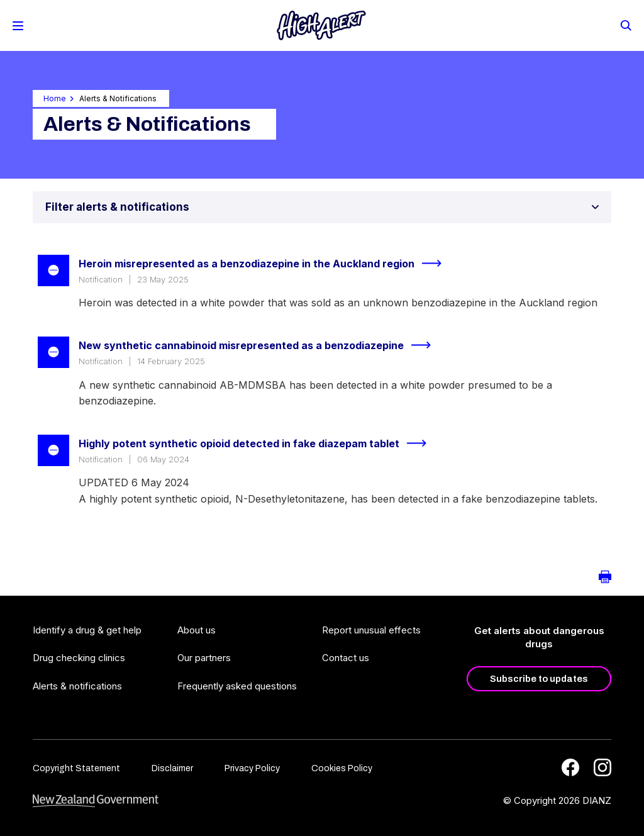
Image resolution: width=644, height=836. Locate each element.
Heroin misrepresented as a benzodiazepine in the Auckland (265, 264)
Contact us (346, 658)
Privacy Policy (252, 768)
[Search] (625, 25)
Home (55, 98)
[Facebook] (570, 767)
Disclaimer (172, 768)
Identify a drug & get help (87, 630)
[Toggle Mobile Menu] (18, 26)
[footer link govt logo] (96, 801)
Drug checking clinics (79, 658)
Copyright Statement (76, 768)
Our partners (204, 658)
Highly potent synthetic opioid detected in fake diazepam (258, 443)
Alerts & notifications (77, 686)
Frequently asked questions (237, 686)
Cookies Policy (342, 768)
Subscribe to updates (539, 679)
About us (197, 630)
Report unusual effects (371, 630)
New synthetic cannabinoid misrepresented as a (260, 345)
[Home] (321, 25)
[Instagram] (602, 767)
